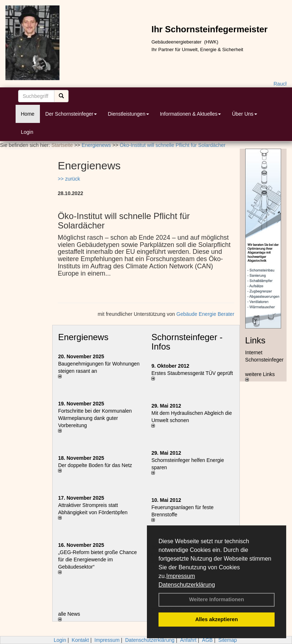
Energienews (83, 337)
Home (28, 114)
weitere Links (260, 376)
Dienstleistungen (128, 114)
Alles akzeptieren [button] (217, 619)
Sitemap (228, 640)
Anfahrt (188, 640)
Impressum (180, 576)
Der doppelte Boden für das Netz (95, 465)
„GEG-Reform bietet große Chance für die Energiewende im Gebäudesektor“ (97, 560)
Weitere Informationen (217, 599)
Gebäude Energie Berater (205, 314)
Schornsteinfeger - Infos (187, 342)
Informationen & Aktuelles (191, 114)
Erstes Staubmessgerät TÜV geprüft (192, 373)
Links (255, 340)
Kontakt (80, 640)
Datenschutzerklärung (187, 585)
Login (27, 132)
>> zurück (69, 179)
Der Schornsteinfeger (71, 114)
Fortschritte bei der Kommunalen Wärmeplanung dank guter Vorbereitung (95, 418)
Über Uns (244, 114)
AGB (207, 640)
